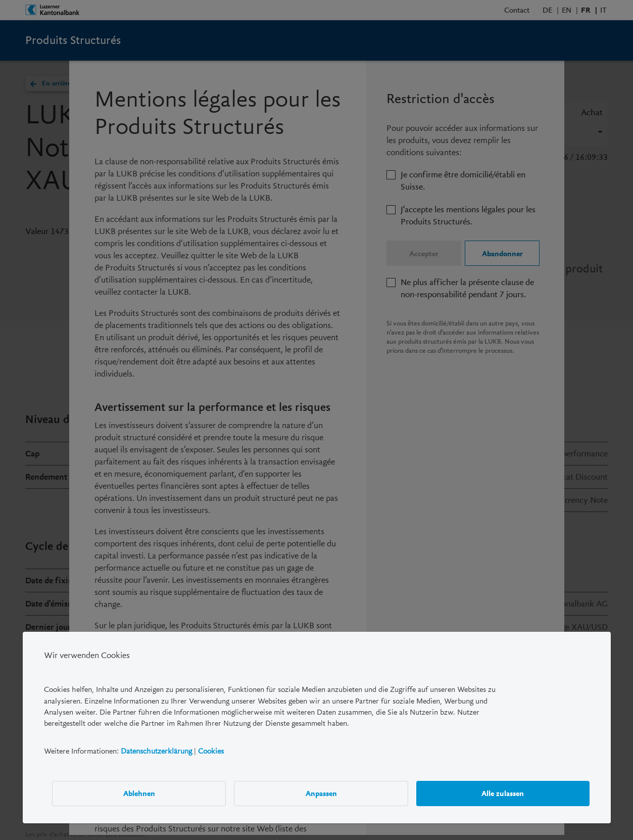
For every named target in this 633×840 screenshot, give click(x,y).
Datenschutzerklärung (156, 751)
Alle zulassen (503, 793)
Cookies (211, 751)
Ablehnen (139, 793)
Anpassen (321, 793)
